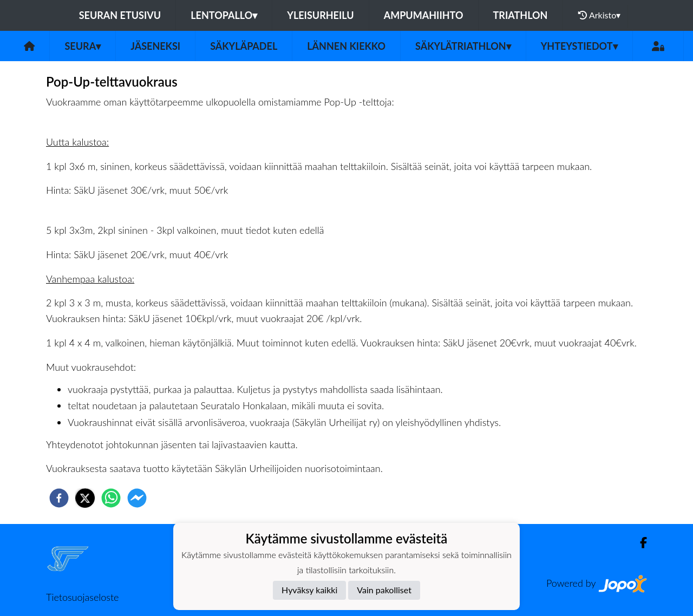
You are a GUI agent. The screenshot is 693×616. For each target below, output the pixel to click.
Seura (83, 46)
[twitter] (85, 498)
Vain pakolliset (384, 590)
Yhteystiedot (579, 46)
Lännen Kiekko (346, 46)
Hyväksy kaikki (309, 590)
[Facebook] (639, 543)
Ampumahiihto (424, 15)
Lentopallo (224, 15)
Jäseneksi (155, 46)
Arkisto (599, 15)
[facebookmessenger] (137, 498)
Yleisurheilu (320, 15)
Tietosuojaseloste (82, 597)
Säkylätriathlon (463, 46)
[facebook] (59, 498)
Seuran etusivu (120, 15)
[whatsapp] (111, 498)
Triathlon (521, 15)
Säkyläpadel (244, 46)
